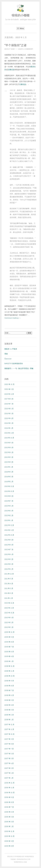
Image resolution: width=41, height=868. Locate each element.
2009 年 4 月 (9, 656)
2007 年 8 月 (9, 744)
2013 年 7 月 (9, 501)
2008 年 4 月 (9, 705)
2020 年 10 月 (9, 384)
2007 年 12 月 (9, 724)
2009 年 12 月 (9, 632)
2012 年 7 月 (9, 549)
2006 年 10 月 (10, 792)
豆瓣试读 (11, 70)
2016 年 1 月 (9, 428)
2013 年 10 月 (9, 491)
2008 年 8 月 (9, 686)
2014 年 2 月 (9, 481)
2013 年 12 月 (9, 486)
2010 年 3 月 (9, 622)
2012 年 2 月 (9, 569)
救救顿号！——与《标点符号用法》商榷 (19, 368)
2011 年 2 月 (9, 593)
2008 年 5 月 (9, 700)
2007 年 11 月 (9, 729)
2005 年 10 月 (9, 836)
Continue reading (13, 318)
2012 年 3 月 (9, 564)
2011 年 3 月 (9, 588)
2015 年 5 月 (9, 457)
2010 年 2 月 (9, 627)
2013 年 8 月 (9, 496)
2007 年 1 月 (9, 778)
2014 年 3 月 (9, 477)
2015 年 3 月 (9, 462)
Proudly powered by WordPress (21, 856)
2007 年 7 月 (9, 749)
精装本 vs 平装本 (11, 349)
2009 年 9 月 (9, 637)
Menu (20, 28)
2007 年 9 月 (9, 739)
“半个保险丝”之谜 (15, 45)
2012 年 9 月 (9, 540)
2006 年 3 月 (9, 822)
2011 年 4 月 (9, 584)
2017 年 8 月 (9, 399)
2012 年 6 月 (9, 554)
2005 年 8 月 (9, 846)
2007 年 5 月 (9, 758)
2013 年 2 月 (9, 515)
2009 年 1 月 (9, 661)
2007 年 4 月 (9, 763)
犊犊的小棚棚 (21, 15)
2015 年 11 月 (9, 433)
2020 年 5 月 (9, 389)
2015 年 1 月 (9, 467)
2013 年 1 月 (9, 520)
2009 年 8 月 (9, 642)
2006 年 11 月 (9, 788)
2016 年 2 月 (9, 423)
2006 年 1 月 (9, 826)
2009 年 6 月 (9, 652)
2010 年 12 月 (9, 603)
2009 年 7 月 (9, 647)
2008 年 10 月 (10, 676)
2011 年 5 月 (9, 579)
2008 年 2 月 (9, 715)
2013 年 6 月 (9, 506)
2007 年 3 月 (9, 768)
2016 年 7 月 (9, 404)
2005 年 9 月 (9, 841)
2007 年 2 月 (9, 773)
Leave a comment (26, 49)
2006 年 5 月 (9, 817)
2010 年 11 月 (9, 608)
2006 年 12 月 (9, 783)
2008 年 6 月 (9, 695)
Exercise (8, 359)
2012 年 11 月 (9, 530)
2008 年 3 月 (9, 710)
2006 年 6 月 (9, 812)
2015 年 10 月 (9, 438)
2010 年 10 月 (9, 613)
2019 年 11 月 (9, 394)
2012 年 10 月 (9, 535)
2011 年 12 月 (9, 574)
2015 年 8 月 (9, 447)
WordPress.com (20, 862)
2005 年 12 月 (9, 831)
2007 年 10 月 (9, 734)
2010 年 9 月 (9, 617)
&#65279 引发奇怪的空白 (14, 363)
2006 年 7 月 (9, 807)
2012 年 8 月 (9, 545)
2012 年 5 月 (9, 559)
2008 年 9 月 (9, 681)
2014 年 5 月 (9, 472)
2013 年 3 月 (9, 511)
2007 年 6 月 (9, 754)
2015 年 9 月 (9, 443)
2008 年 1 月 (9, 720)
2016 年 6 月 (9, 409)
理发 (6, 354)
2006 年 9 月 (9, 797)
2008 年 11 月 (9, 671)
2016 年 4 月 (9, 418)
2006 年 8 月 (9, 802)
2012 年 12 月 (9, 525)
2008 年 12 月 (9, 666)
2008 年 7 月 (9, 690)
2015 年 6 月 (9, 452)
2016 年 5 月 (9, 413)
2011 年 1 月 (9, 598)
